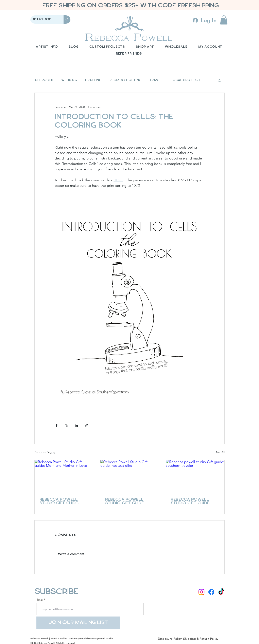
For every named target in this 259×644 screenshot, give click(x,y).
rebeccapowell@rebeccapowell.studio (91, 638)
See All (220, 452)
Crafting (93, 80)
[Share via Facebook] (57, 425)
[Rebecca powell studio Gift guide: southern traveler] (195, 476)
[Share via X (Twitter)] (66, 425)
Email (40, 600)
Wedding (69, 80)
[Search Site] (44, 20)
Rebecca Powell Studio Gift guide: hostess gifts (125, 501)
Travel (156, 80)
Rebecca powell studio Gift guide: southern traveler (193, 501)
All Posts (44, 80)
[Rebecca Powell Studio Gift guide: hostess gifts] (130, 476)
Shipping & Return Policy (201, 639)
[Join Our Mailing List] (78, 623)
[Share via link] (86, 425)
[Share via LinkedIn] (76, 425)
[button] (224, 20)
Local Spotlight (186, 80)
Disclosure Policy (170, 639)
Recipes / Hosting (125, 80)
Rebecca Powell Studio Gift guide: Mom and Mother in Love (62, 501)
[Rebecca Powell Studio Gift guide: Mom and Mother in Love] (64, 476)
